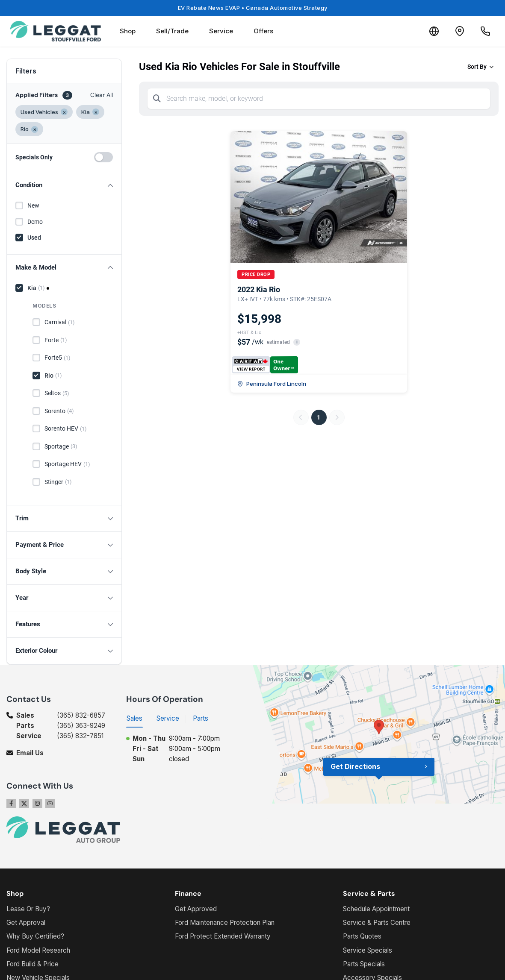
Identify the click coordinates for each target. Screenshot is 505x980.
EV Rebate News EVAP (253, 8)
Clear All (102, 95)
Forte (56, 340)
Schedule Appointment (376, 909)
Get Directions (355, 766)
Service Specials (368, 950)
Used (34, 238)
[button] (64, 185)
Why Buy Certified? (35, 936)
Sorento (59, 411)
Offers (263, 31)
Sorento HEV (66, 429)
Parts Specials (364, 964)
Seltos (57, 393)
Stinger (58, 482)
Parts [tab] (201, 718)
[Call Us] (485, 31)
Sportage (61, 446)
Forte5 (58, 358)
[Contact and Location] (460, 31)
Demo (35, 222)
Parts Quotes (362, 936)
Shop (128, 31)
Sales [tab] (134, 718)
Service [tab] (168, 718)
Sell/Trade (172, 31)
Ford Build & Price (32, 964)
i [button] (297, 342)
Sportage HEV (67, 464)
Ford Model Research (38, 950)
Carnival (60, 323)
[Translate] (434, 31)
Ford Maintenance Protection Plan (225, 923)
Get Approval (26, 923)
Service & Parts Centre (377, 923)
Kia (36, 288)
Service (221, 31)
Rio (53, 376)
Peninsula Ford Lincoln (272, 384)
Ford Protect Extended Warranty (223, 936)
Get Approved (196, 909)
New (33, 205)
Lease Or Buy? (28, 909)
